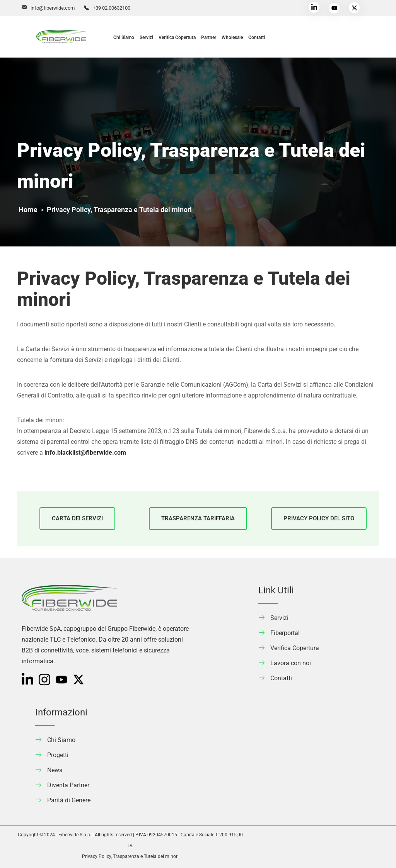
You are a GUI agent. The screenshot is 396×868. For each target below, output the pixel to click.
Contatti (257, 37)
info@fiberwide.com (53, 8)
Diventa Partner (68, 785)
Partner (209, 37)
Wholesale (232, 37)
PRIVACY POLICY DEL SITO (319, 518)
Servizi (146, 37)
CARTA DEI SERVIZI (77, 518)
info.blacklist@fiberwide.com (85, 453)
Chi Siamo (124, 37)
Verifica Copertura (177, 37)
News (55, 770)
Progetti (58, 755)
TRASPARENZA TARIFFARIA (198, 518)
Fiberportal (285, 633)
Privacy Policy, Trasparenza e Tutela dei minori (130, 856)
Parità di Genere (69, 800)
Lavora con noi (291, 663)
